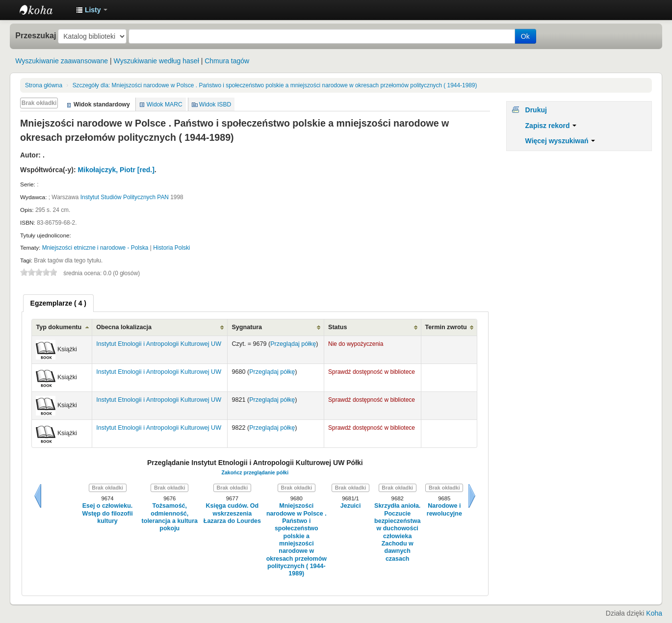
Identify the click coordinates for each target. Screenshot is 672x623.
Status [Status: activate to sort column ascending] (338, 327)
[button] (92, 10)
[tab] (58, 303)
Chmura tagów (227, 61)
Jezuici (351, 506)
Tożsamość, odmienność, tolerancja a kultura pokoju (170, 517)
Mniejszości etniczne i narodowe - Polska (95, 248)
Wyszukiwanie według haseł (156, 61)
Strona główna (44, 85)
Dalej (472, 496)
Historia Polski (171, 248)
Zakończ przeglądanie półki (255, 472)
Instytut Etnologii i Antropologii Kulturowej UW (44, 10)
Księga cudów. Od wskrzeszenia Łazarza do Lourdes (232, 513)
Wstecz (38, 496)
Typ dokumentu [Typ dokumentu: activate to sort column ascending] (59, 327)
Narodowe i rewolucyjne (444, 509)
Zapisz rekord (551, 126)
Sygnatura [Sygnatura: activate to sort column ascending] (247, 327)
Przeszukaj (36, 35)
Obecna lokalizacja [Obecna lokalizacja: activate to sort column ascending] (124, 327)
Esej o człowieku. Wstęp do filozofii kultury (107, 513)
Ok (525, 36)
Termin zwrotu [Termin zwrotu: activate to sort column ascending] (446, 327)
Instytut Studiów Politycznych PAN (125, 197)
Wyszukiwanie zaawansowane (62, 61)
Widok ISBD (215, 104)
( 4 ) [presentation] (58, 303)
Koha (654, 613)
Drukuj (536, 110)
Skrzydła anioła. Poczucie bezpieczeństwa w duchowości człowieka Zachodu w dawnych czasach (397, 532)
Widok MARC (165, 104)
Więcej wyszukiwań (560, 141)
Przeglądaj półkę (293, 344)
